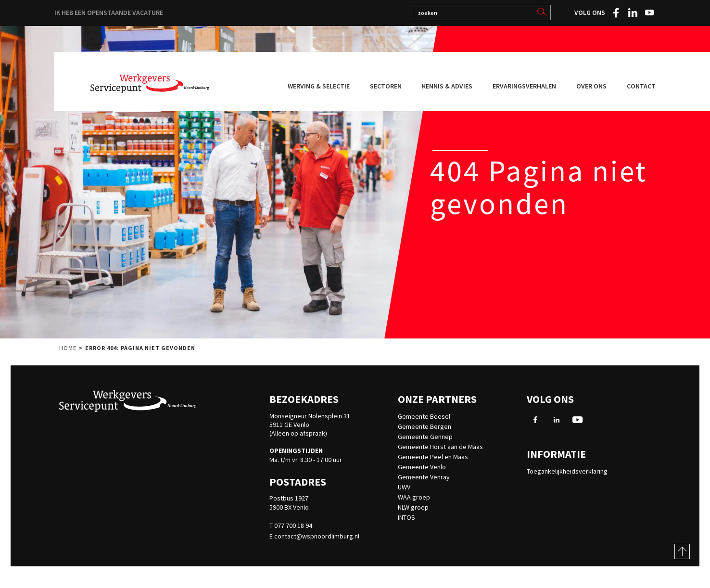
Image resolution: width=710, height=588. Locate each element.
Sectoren (386, 86)
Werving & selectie (319, 86)
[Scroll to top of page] (682, 551)
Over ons (591, 86)
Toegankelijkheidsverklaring (567, 471)
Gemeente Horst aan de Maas (440, 447)
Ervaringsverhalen (524, 86)
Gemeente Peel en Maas (433, 457)
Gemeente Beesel (424, 416)
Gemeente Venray (424, 477)
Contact (641, 86)
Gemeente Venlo (422, 467)
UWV (404, 487)
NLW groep (413, 507)
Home (68, 352)
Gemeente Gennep (425, 437)
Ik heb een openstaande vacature (109, 13)
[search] (542, 12)
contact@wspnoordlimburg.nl (317, 536)
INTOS (406, 517)
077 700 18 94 (293, 525)
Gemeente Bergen (425, 426)
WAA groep (414, 497)
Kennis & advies (447, 86)
